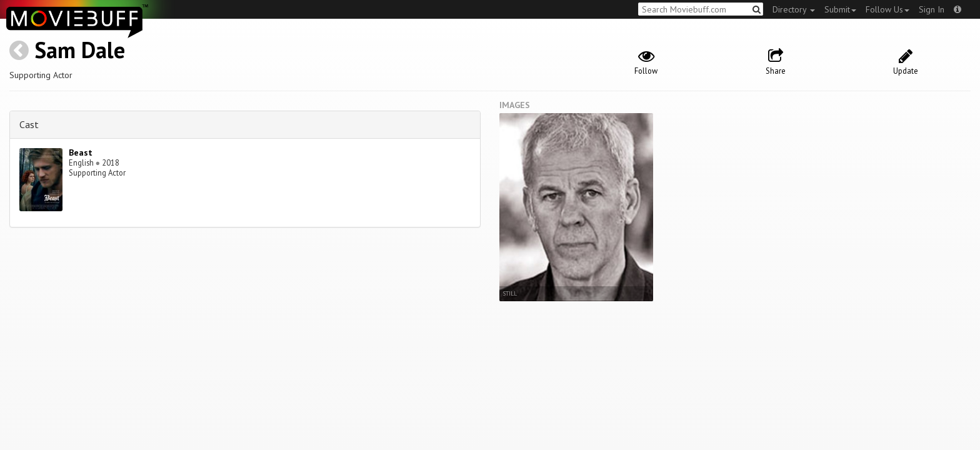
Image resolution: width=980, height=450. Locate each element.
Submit (840, 9)
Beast (81, 152)
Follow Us (887, 9)
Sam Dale (80, 50)
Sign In (932, 9)
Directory (794, 9)
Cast (29, 124)
